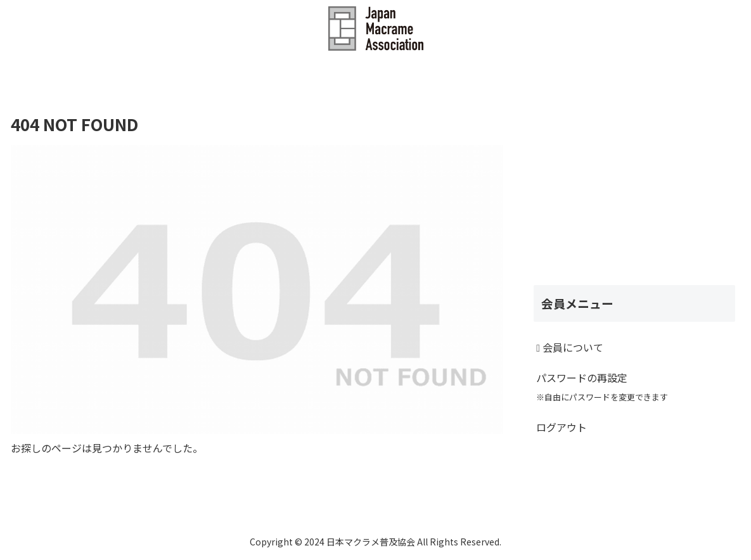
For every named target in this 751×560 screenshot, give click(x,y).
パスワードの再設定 (602, 386)
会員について (570, 347)
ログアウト (562, 427)
